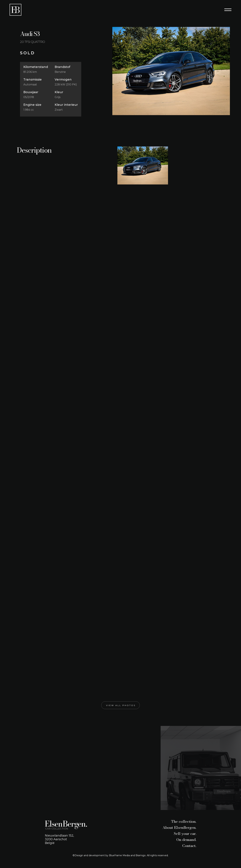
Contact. (189, 846)
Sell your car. (185, 834)
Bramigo (141, 855)
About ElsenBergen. (179, 827)
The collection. (184, 821)
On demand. (186, 840)
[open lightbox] (171, 71)
